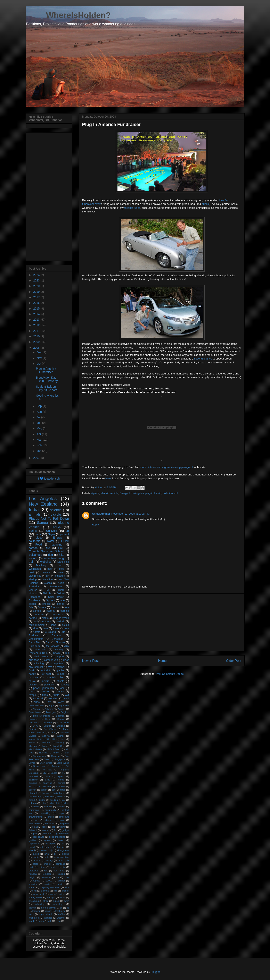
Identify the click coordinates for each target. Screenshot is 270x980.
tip (68, 908)
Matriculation (35, 749)
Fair (48, 642)
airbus (61, 780)
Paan (66, 753)
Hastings (60, 736)
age (62, 600)
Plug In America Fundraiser (46, 370)
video (39, 538)
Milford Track (54, 749)
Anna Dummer (101, 514)
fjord (31, 670)
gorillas (32, 840)
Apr (39, 434)
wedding (53, 699)
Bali (61, 548)
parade (33, 618)
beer (50, 569)
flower (63, 827)
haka (61, 840)
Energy (124, 493)
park (31, 867)
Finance (60, 642)
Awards (61, 709)
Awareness (56, 586)
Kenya (57, 527)
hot (41, 847)
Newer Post (91, 661)
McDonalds (53, 646)
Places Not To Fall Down (49, 519)
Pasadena (35, 597)
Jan (39, 451)
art (67, 531)
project (65, 534)
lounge (61, 674)
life (55, 854)
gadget (65, 830)
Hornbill (51, 739)
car (64, 800)
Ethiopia (33, 729)
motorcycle (63, 860)
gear (35, 834)
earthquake (35, 823)
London (46, 743)
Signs (52, 534)
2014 (37, 314)
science (56, 510)
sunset (56, 901)
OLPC (65, 541)
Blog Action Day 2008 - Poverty (47, 379)
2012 (37, 325)
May (40, 428)
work (41, 921)
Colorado (47, 723)
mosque (34, 677)
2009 (37, 342)
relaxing (61, 874)
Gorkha (46, 736)
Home (162, 661)
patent (42, 867)
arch (31, 786)
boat (31, 572)
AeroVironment (36, 706)
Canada (56, 635)
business (34, 660)
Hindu (60, 590)
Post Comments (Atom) (170, 674)
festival (61, 667)
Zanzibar (33, 780)
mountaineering (54, 558)
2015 (37, 309)
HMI (47, 590)
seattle (47, 884)
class (66, 660)
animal (61, 783)
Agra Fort (64, 706)
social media (39, 894)
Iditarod (33, 593)
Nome (56, 753)
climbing (39, 664)
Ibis (63, 739)
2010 (37, 336)
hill (63, 844)
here (108, 478)
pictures (33, 685)
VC (64, 773)
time (45, 628)
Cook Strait (63, 723)
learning (64, 611)
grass (47, 840)
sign (35, 628)
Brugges (33, 719)
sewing (61, 884)
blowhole (33, 793)
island (32, 850)
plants (45, 618)
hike (62, 555)
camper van (51, 660)
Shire (47, 759)
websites (46, 562)
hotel (50, 847)
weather (61, 918)
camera (46, 572)
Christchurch (36, 639)
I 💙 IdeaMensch (49, 479)
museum (60, 576)
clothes (61, 806)
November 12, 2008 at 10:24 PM (130, 514)
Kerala (32, 743)
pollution (168, 493)
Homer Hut (35, 739)
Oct (39, 364)
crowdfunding (36, 817)
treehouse (60, 911)
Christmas (58, 639)
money (49, 860)
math (46, 857)
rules (66, 877)
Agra (51, 706)
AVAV (61, 702)
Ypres (61, 776)
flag (54, 827)
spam (52, 894)
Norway (59, 650)
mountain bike (55, 677)
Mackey (60, 743)
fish (31, 607)
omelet (47, 864)
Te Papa (47, 770)
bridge (42, 800)
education (50, 823)
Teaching (41, 565)
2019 (37, 292)
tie (61, 908)
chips (43, 803)
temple (33, 695)
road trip (60, 622)
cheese (46, 604)
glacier (60, 670)
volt (176, 493)
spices (62, 894)
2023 (37, 280)
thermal (33, 908)
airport (60, 657)
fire (48, 548)
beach (32, 604)
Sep (40, 406)
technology (58, 904)
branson (61, 796)
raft (46, 871)
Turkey (33, 531)
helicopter (51, 844)
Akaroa (36, 709)
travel (56, 628)
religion (33, 877)
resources (46, 877)
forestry (55, 607)
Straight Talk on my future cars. (47, 388)
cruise (51, 817)
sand (53, 625)
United (54, 773)
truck (31, 914)
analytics (47, 783)
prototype (34, 871)
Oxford (61, 593)
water (51, 541)
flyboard (33, 830)
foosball (46, 830)
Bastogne (51, 712)
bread (32, 800)
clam (67, 803)
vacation (48, 579)
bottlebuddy (35, 796)
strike (46, 901)
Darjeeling (63, 562)
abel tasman (42, 657)
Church (33, 590)
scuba (66, 625)
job (53, 850)
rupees (37, 881)
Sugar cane (40, 766)
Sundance (35, 600)
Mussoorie (40, 650)
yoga (58, 921)
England (61, 726)
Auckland (50, 632)
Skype (32, 763)
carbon (33, 548)
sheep (32, 887)
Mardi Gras (59, 746)
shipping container (50, 887)
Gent (52, 733)
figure (45, 827)
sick (67, 887)
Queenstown (39, 756)
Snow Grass (46, 763)
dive (36, 820)
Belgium (65, 712)
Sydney (50, 600)
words (32, 921)
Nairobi (47, 593)
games (37, 611)
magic (36, 857)
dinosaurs (64, 817)
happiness (34, 844)
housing (61, 847)
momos (37, 860)
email (35, 827)
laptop (36, 854)
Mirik (66, 646)
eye (50, 667)
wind (66, 699)
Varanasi (33, 776)
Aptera (95, 493)
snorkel (65, 891)
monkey (39, 615)
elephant (65, 823)
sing (35, 891)
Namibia (43, 753)
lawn (46, 854)
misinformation (62, 857)
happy (32, 674)
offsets (60, 681)
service (45, 692)
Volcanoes (36, 555)
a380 (48, 780)
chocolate (55, 803)
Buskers (34, 635)
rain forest (59, 871)
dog (51, 555)
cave (61, 572)
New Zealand (43, 504)
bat (54, 790)
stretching (34, 901)
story (63, 897)
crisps (61, 813)
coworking (45, 813)
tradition (36, 911)
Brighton (60, 716)
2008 (37, 348)
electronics (35, 576)
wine (37, 702)
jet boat (46, 674)
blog (62, 569)
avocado (60, 786)
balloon (33, 790)
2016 (37, 303)
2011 (37, 331)
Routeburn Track (39, 653)
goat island (38, 837)
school (61, 881)
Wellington (35, 569)
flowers (42, 607)
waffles (62, 914)
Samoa (42, 523)
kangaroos (64, 850)
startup (33, 579)
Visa (48, 776)
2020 (37, 286)
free (67, 607)
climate (48, 806)
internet (50, 611)
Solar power (56, 597)
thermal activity (48, 908)
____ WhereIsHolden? (68, 15)
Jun (39, 423)
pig (63, 867)
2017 (37, 297)
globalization (63, 834)
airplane (33, 783)
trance (48, 911)
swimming (39, 904)
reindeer (47, 874)
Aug (40, 412)
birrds (63, 790)
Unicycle (52, 531)
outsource (58, 615)
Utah (59, 565)
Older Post (234, 661)
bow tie (49, 796)
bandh (44, 790)
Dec (40, 352)
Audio (61, 583)
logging (65, 854)
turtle (56, 695)
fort (56, 830)
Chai (47, 719)
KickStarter (35, 646)
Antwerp (49, 709)
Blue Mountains (42, 716)
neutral (46, 681)
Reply (95, 525)
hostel (32, 847)
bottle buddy (59, 793)
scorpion (33, 884)
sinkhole (45, 891)
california (35, 541)
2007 (37, 458)
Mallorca (33, 746)
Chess (60, 719)
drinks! (206, 204)
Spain (56, 653)
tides (45, 695)
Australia (34, 586)
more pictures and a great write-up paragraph (167, 467)
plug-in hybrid (153, 493)
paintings (60, 864)
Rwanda (55, 756)
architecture (45, 786)
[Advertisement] (162, 622)
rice (57, 877)
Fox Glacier (50, 729)
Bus (63, 632)
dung (61, 820)
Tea (67, 653)
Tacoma (56, 766)
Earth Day (35, 642)
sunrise (60, 692)
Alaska (48, 583)
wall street (34, 918)
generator (47, 834)
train (32, 562)
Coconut (33, 723)
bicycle (56, 514)
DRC (35, 726)
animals (35, 514)
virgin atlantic (46, 914)
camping (57, 544)
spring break (35, 897)
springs (51, 897)
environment (36, 667)
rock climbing (37, 625)
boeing (46, 793)
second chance (203, 359)
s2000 (49, 881)
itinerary (43, 850)
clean (36, 806)
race (62, 688)
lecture (33, 558)
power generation (43, 688)
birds (38, 534)
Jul (39, 417)
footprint (45, 670)
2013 (37, 320)
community (50, 810)
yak (50, 921)
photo (54, 867)
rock (31, 692)
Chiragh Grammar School (46, 551)
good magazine (57, 837)
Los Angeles (137, 493)
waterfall (38, 699)
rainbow (33, 874)
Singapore (60, 759)
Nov (40, 358)
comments (34, 810)
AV (49, 702)
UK (44, 773)
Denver (47, 726)
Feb (40, 445)
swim (66, 901)
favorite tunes (132, 208)
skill (55, 891)
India (34, 510)
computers (58, 664)
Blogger (155, 972)
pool (35, 622)
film (48, 576)
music (32, 681)
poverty (65, 685)
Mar (40, 440)
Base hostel (35, 712)
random (47, 622)
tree (67, 628)
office (36, 864)
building (54, 800)
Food (39, 544)
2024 (37, 275)
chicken (33, 803)
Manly (46, 746)
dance (61, 604)
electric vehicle (109, 493)
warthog (48, 918)
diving (48, 820)
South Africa (63, 763)
